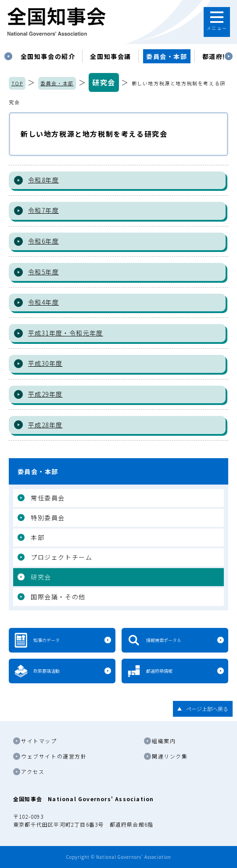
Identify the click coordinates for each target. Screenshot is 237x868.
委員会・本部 (167, 56)
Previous (8, 56)
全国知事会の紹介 (48, 56)
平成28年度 (45, 425)
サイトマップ (39, 741)
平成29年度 (45, 394)
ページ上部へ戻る (207, 709)
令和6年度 (43, 241)
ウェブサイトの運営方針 (54, 756)
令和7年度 (43, 210)
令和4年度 (43, 302)
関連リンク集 (170, 756)
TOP (17, 83)
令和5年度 (43, 272)
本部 (38, 537)
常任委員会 (48, 498)
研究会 (104, 82)
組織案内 (164, 741)
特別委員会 (48, 518)
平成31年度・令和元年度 (66, 333)
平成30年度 (45, 363)
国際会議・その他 (58, 597)
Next (229, 56)
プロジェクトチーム (61, 557)
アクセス (33, 771)
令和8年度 (43, 180)
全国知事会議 (111, 56)
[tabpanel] (48, 56)
